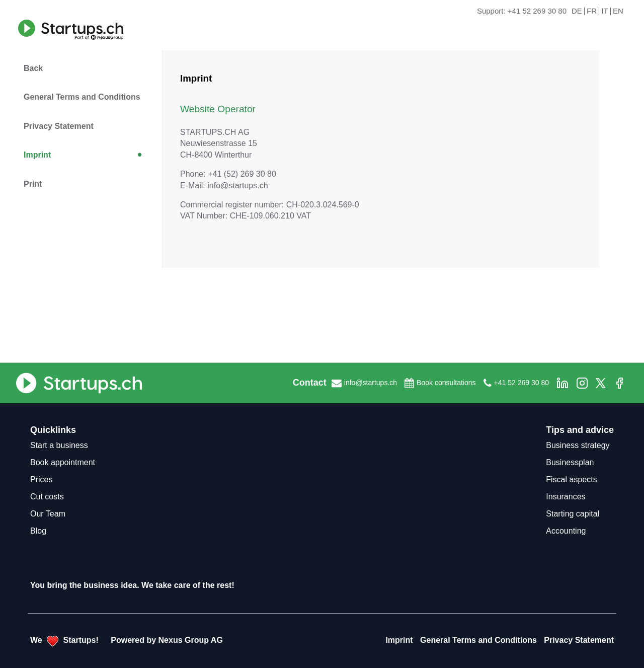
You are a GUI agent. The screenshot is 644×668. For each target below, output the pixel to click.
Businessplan (570, 462)
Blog (38, 531)
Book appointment (63, 462)
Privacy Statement (59, 126)
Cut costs (47, 497)
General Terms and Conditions (82, 97)
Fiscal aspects (571, 479)
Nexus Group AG (191, 640)
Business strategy (578, 445)
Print (33, 184)
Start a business (59, 445)
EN (618, 11)
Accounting (566, 531)
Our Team (48, 514)
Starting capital (573, 514)
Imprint (37, 155)
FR (592, 11)
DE (577, 11)
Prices (41, 479)
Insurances (566, 497)
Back (33, 68)
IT (605, 11)
